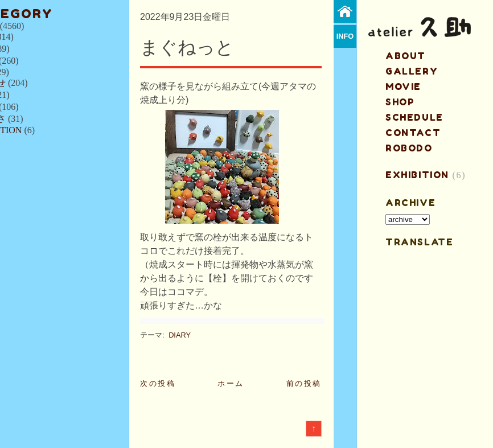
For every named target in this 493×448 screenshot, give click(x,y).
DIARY (180, 335)
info (345, 36)
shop (400, 102)
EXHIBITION (417, 175)
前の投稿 (304, 383)
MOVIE (403, 87)
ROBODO (409, 148)
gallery (412, 71)
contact (413, 133)
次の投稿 (158, 383)
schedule (414, 117)
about (406, 56)
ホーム (231, 383)
